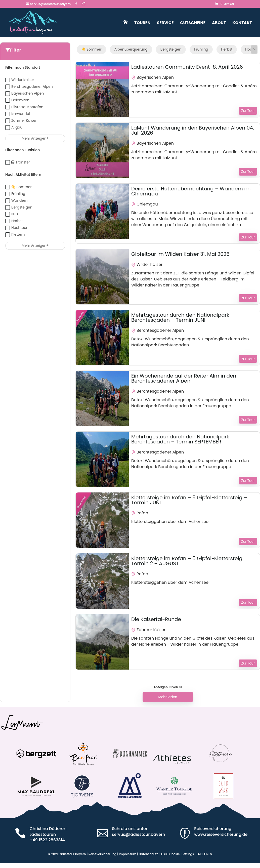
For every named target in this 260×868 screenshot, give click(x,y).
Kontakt (242, 23)
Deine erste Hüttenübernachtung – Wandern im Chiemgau (191, 191)
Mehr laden (168, 697)
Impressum (128, 854)
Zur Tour (248, 111)
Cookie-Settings (182, 854)
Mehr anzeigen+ (35, 138)
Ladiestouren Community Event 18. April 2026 (187, 67)
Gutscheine (193, 23)
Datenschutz (148, 854)
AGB (164, 854)
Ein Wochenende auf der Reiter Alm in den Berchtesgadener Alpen (184, 378)
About (219, 23)
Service (165, 23)
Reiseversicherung (102, 854)
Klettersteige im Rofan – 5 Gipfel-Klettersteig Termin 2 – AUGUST (187, 561)
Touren (142, 23)
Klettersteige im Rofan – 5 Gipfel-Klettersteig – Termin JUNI (189, 500)
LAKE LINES (204, 854)
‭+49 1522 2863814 (47, 840)
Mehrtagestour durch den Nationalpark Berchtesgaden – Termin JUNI (180, 317)
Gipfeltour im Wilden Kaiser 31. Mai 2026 (180, 254)
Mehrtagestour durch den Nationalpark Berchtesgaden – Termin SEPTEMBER (180, 439)
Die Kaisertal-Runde (156, 619)
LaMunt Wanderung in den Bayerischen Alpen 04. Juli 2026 (193, 130)
